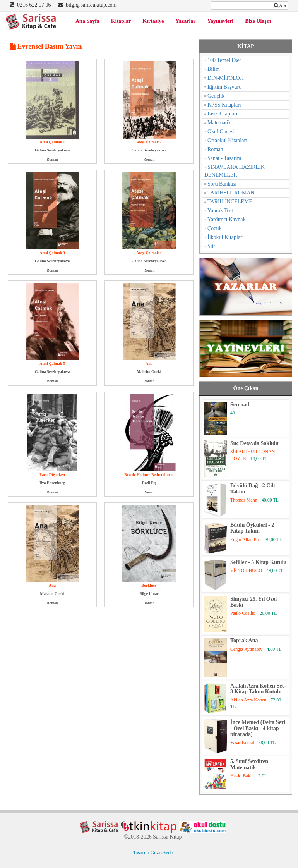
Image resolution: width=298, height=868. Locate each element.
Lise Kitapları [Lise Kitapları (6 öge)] (222, 114)
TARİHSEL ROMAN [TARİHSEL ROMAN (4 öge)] (231, 193)
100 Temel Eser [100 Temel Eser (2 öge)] (224, 60)
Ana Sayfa (87, 21)
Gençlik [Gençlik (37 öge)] (216, 96)
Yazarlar (185, 21)
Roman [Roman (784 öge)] (215, 149)
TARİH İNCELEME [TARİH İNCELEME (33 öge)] (230, 202)
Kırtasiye (153, 21)
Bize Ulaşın (258, 21)
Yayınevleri (221, 21)
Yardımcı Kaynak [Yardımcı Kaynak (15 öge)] (227, 219)
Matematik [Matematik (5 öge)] (219, 123)
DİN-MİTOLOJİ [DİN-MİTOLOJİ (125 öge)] (226, 78)
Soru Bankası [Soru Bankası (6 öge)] (222, 184)
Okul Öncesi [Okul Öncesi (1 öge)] (221, 131)
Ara (280, 5)
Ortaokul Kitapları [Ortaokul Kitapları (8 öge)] (227, 140)
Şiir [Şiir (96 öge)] (211, 246)
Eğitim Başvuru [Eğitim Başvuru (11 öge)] (224, 87)
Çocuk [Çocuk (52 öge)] (215, 228)
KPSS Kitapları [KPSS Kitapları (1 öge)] (224, 105)
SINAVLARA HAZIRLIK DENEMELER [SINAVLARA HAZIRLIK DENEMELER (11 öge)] (235, 171)
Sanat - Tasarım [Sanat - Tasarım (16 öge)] (224, 158)
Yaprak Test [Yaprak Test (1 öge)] (220, 211)
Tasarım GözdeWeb (153, 852)
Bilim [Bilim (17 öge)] (214, 69)
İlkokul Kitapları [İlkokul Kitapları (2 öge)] (226, 237)
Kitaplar (121, 21)
